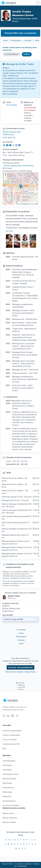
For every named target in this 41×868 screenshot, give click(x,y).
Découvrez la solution (14, 672)
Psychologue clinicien (10, 774)
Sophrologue (7, 783)
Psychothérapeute (9, 801)
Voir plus (9, 231)
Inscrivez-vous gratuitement (21, 667)
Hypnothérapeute (9, 761)
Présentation (16, 40)
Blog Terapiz (30, 672)
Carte (5, 40)
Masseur (22, 685)
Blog (4, 748)
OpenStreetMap (34, 204)
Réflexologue (7, 792)
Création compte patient (11, 735)
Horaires (28, 40)
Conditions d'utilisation (23, 864)
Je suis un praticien (10, 740)
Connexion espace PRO (11, 744)
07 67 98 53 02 (9, 138)
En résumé (21, 630)
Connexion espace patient (12, 731)
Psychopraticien (8, 788)
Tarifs (37, 40)
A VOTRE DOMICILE (12, 54)
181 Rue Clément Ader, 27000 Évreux (19, 166)
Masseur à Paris (8, 813)
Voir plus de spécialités (11, 805)
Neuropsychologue (9, 779)
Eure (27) (22, 687)
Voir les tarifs (12, 105)
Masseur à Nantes (9, 822)
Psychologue (7, 770)
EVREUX (27, 54)
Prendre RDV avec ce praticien (20, 33)
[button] (20, 186)
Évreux (21, 689)
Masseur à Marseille (10, 818)
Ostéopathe (7, 796)
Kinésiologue (7, 765)
